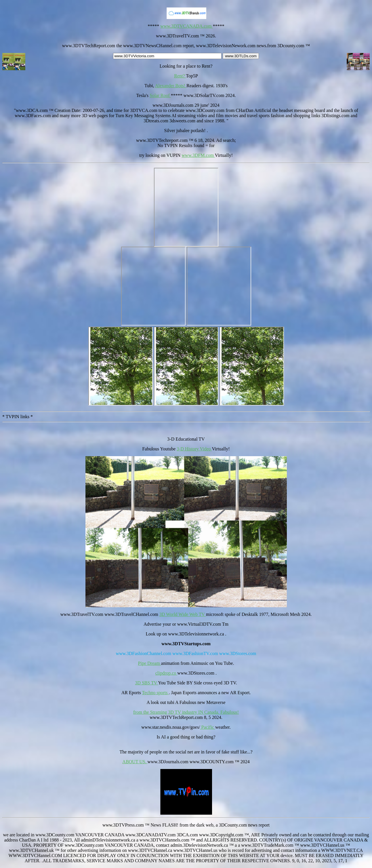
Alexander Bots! (171, 86)
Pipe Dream (150, 663)
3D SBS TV (146, 683)
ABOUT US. (135, 762)
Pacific (208, 727)
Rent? (180, 76)
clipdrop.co (166, 673)
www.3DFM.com (198, 155)
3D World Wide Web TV (183, 614)
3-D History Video (194, 449)
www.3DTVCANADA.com (187, 26)
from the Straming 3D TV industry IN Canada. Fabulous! (186, 712)
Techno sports (155, 693)
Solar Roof (160, 95)
